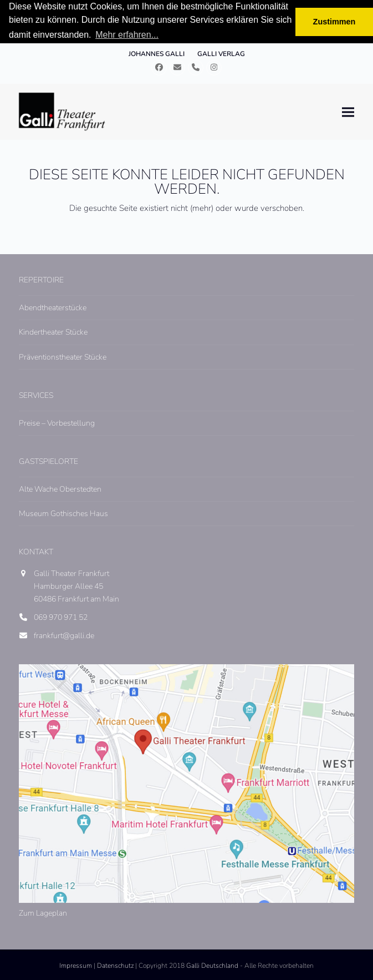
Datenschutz (115, 966)
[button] (348, 112)
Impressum (76, 966)
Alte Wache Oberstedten (60, 489)
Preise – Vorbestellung (57, 423)
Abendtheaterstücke (53, 308)
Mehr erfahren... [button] (127, 35)
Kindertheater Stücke (53, 332)
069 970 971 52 (61, 617)
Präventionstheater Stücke (63, 357)
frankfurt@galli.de (64, 636)
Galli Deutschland (212, 966)
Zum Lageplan (43, 913)
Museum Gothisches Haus (63, 514)
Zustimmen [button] (334, 22)
